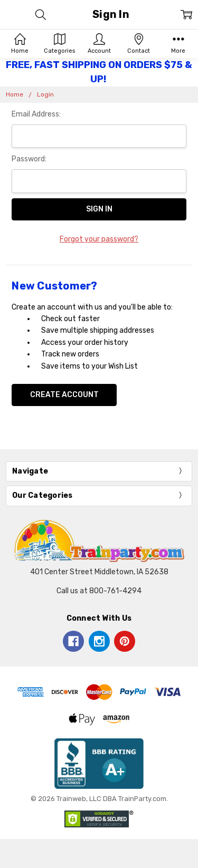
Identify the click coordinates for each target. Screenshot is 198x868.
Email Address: (36, 114)
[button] (99, 763)
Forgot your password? (99, 239)
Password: (29, 159)
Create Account (64, 395)
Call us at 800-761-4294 (99, 591)
